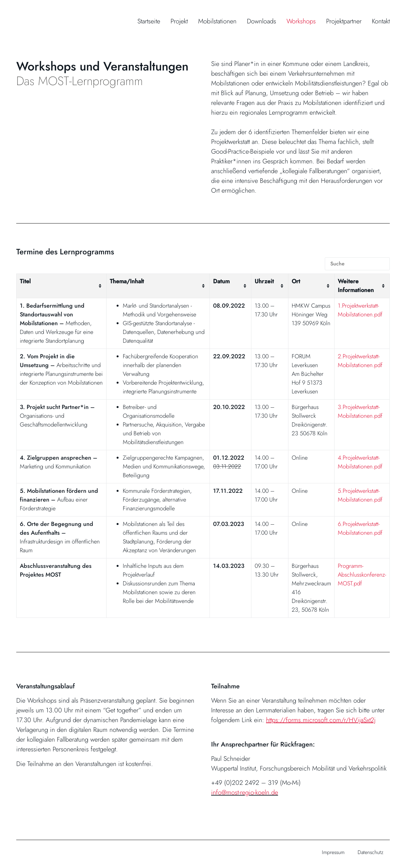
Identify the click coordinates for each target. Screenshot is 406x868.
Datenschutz (370, 852)
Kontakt (381, 21)
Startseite (149, 21)
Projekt (179, 21)
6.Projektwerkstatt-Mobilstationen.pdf (360, 528)
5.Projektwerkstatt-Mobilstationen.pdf (360, 495)
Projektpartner (344, 21)
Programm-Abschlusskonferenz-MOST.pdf (362, 575)
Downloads (261, 21)
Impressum (333, 852)
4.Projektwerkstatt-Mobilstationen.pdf (360, 462)
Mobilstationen (217, 21)
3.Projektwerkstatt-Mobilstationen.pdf (360, 411)
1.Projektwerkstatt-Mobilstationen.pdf (360, 310)
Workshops (301, 21)
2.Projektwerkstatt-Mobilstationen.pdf (360, 361)
